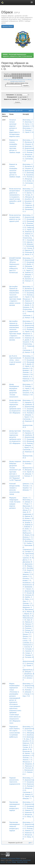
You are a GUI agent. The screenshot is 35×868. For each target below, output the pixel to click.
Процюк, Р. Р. (27, 636)
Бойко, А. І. (29, 529)
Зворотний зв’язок (22, 862)
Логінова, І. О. (27, 372)
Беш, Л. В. (30, 739)
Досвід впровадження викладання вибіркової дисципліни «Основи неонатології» (14, 391)
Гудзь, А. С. (29, 556)
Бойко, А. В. (27, 531)
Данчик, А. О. (27, 560)
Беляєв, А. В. (29, 518)
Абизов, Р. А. (27, 510)
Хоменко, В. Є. (28, 377)
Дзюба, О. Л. (29, 305)
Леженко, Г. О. (28, 760)
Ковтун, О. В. (29, 318)
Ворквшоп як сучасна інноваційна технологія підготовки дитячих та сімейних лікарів (15, 146)
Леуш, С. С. (27, 601)
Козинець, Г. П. (28, 578)
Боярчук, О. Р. (27, 745)
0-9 (13, 74)
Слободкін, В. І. (28, 643)
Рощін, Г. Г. (28, 504)
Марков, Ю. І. (29, 614)
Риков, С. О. (27, 639)
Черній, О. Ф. (29, 132)
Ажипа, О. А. (29, 254)
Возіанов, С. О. (28, 537)
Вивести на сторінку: (11, 99)
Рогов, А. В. (29, 508)
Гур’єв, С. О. (29, 124)
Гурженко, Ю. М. (28, 558)
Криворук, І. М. (28, 370)
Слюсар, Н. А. (29, 694)
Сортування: (10, 95)
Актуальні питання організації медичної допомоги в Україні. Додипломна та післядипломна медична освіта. (15, 128)
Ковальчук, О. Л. (28, 379)
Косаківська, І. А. (28, 583)
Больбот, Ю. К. (28, 741)
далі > (30, 111)
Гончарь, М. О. (28, 747)
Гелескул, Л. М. (28, 375)
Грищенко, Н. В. (28, 307)
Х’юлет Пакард (11, 862)
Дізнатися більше (8, 26)
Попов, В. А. (29, 632)
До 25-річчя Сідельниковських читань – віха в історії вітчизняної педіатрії (15, 360)
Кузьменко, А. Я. (28, 126)
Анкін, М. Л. (27, 512)
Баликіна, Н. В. (28, 368)
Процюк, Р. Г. (27, 634)
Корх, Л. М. (26, 696)
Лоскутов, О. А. (28, 605)
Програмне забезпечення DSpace (10, 858)
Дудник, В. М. (27, 749)
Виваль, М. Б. (29, 535)
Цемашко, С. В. (28, 484)
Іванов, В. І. (28, 572)
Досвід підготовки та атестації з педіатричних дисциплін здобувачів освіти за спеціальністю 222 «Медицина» (15, 407)
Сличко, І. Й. (27, 641)
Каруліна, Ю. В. (28, 381)
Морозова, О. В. (28, 616)
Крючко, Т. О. (29, 753)
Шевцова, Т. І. (27, 391)
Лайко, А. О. (29, 599)
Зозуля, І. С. (27, 498)
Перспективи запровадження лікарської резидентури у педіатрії (14, 806)
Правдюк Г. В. (27, 488)
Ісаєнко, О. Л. (27, 576)
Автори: (24, 99)
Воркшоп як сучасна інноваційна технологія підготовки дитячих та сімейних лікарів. (15, 171)
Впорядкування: (12, 97)
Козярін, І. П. (27, 581)
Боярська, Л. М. (28, 743)
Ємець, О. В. (29, 236)
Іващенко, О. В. (28, 574)
